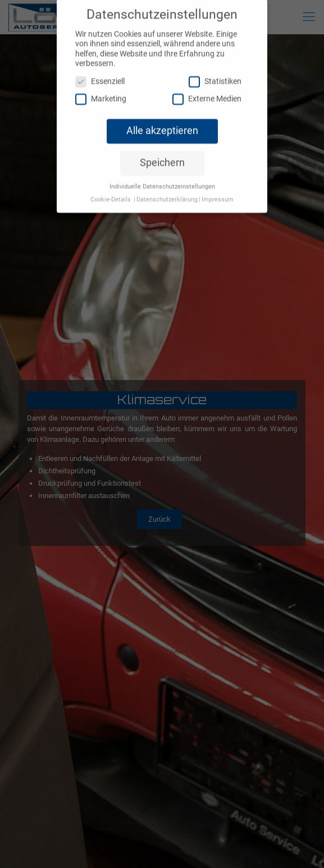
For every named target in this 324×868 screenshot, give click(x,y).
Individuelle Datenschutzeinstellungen (162, 179)
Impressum (218, 192)
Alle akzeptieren (162, 123)
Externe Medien (207, 91)
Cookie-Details (111, 192)
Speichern (162, 155)
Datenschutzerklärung (167, 192)
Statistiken (215, 74)
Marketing (101, 91)
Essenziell (100, 74)
